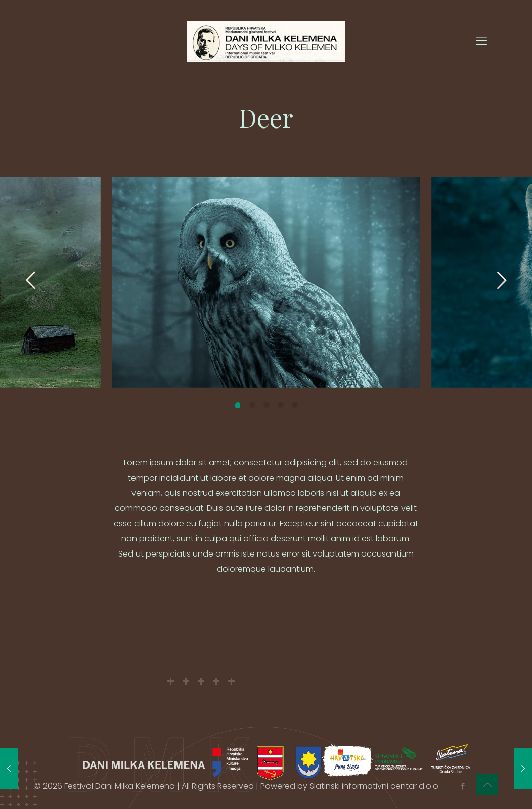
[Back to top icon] (487, 785)
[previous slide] (30, 280)
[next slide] (502, 280)
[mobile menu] (481, 41)
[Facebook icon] (462, 786)
